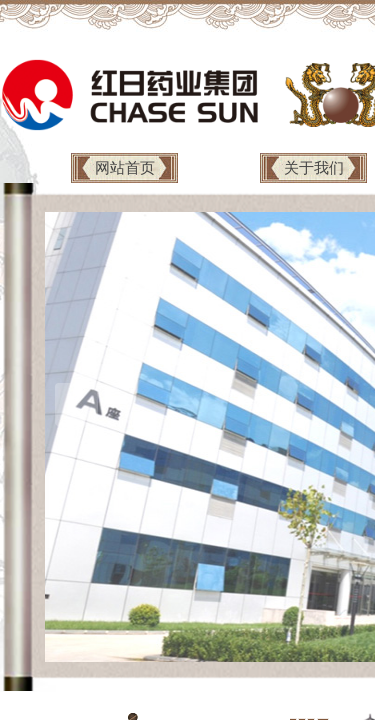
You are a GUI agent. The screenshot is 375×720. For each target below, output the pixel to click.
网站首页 (125, 167)
